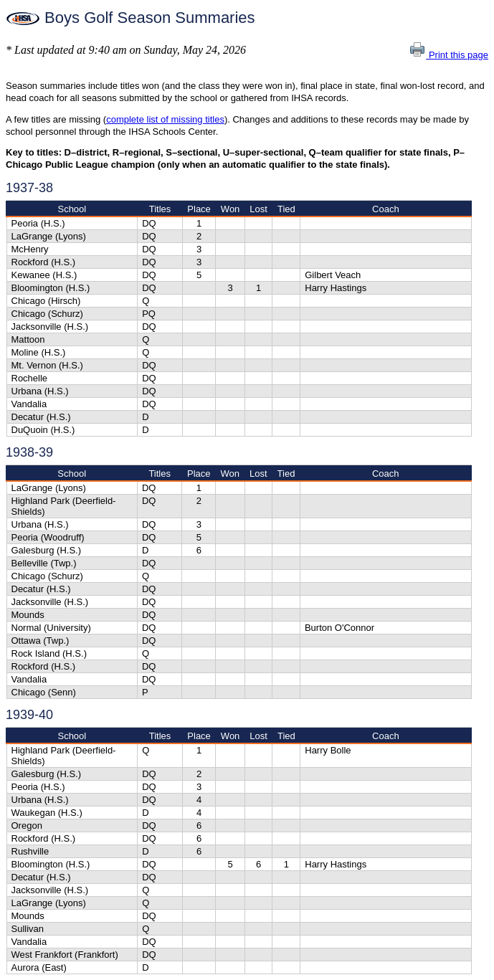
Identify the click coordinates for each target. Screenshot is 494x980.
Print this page (448, 55)
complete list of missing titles (165, 119)
